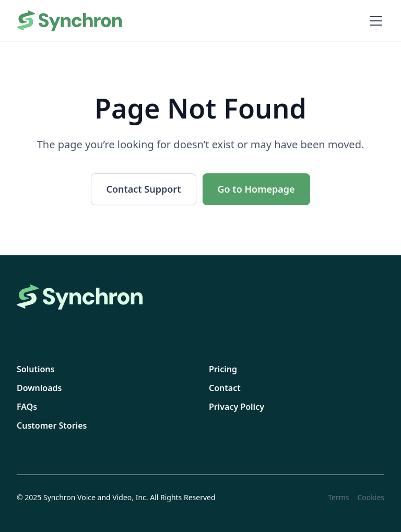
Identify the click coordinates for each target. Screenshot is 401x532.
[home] (70, 21)
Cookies (371, 497)
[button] (374, 21)
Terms (338, 497)
